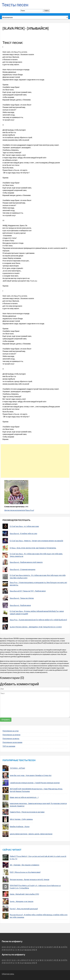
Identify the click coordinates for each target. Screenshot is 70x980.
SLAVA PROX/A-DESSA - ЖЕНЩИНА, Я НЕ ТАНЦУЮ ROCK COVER (36, 627)
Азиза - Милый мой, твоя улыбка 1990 (24, 894)
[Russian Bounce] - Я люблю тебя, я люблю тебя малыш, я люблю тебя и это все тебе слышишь (39, 916)
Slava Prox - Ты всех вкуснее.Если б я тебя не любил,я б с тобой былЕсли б (38, 620)
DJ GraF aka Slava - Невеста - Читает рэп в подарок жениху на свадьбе (36, 541)
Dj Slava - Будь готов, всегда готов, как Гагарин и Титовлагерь (33, 548)
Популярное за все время (12, 742)
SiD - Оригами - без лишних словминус (24, 865)
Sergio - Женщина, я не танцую (22, 901)
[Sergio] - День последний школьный (24, 909)
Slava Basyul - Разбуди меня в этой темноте (26, 562)
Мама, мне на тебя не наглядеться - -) (24, 797)
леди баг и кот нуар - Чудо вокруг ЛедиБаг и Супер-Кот (31, 775)
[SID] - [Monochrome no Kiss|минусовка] (25, 872)
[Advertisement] (34, 461)
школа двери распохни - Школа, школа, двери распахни (31, 834)
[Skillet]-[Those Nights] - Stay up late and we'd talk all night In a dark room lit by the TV (38, 857)
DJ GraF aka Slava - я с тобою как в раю (24, 526)
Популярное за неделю (11, 735)
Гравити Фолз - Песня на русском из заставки (27, 812)
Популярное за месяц (11, 739)
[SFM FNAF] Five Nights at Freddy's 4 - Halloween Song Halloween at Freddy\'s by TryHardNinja (35, 887)
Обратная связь (8, 974)
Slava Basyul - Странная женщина (23, 569)
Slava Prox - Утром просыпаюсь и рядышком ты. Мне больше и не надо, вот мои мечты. (38, 584)
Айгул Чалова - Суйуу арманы (21, 819)
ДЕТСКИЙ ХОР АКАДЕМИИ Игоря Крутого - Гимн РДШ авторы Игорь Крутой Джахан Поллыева (36, 790)
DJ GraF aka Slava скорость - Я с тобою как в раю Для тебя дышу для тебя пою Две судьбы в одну (38, 577)
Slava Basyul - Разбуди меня (20, 605)
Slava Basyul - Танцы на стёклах (22, 598)
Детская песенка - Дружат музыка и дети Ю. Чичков (29, 879)
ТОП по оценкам (9, 746)
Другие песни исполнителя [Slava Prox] (19, 510)
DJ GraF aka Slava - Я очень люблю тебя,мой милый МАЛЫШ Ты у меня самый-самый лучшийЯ (37, 612)
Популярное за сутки (11, 731)
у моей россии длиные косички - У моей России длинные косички (35, 783)
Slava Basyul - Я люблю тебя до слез (23, 533)
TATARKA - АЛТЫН (17, 768)
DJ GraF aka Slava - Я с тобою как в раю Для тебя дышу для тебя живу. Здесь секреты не (36, 555)
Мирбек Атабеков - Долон (20, 827)
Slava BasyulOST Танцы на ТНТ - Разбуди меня (28, 591)
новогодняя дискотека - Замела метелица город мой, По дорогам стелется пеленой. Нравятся (38, 805)
